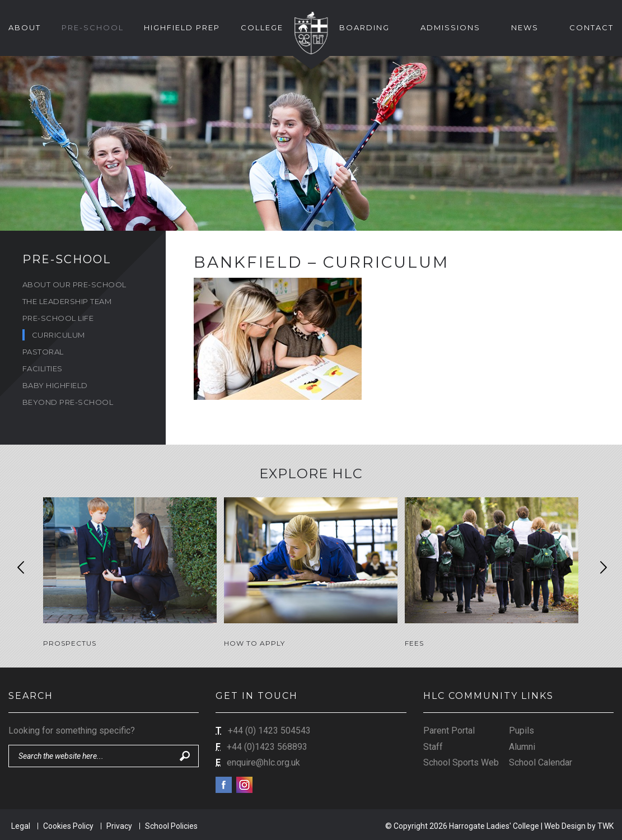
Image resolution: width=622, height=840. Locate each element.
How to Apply (254, 643)
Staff (433, 745)
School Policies (171, 824)
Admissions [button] (450, 27)
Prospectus (70, 643)
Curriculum (59, 335)
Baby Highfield (55, 385)
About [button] (25, 27)
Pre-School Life (58, 318)
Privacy (119, 824)
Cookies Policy (68, 824)
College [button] (262, 27)
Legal (21, 824)
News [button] (525, 27)
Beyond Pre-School (68, 402)
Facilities (43, 368)
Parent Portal (449, 729)
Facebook (224, 783)
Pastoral (43, 352)
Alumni (522, 745)
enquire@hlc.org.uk (263, 761)
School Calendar (541, 761)
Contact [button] (591, 27)
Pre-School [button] (93, 27)
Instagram (244, 783)
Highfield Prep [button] (182, 27)
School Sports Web (461, 761)
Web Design (565, 824)
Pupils (522, 729)
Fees (414, 643)
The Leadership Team (67, 301)
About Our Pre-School (74, 284)
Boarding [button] (364, 27)
